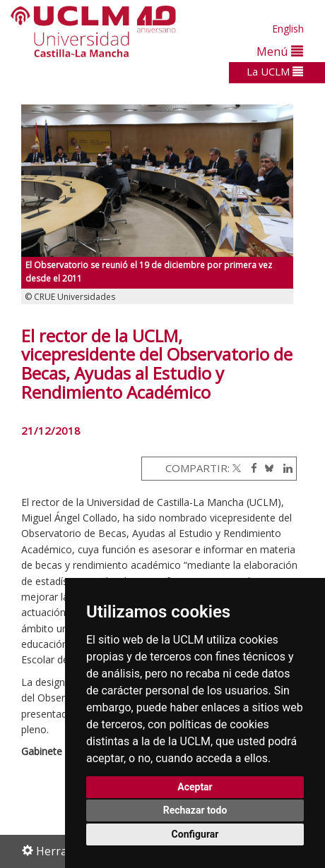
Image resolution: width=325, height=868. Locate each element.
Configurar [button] (195, 834)
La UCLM (275, 71)
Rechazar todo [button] (195, 810)
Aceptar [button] (195, 787)
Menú (280, 51)
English (288, 29)
